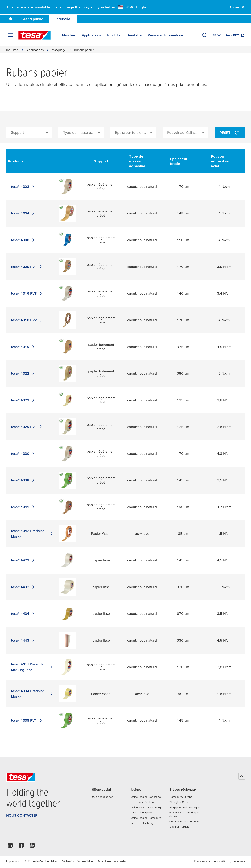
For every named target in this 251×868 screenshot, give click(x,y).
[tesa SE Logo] (35, 35)
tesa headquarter (102, 797)
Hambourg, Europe (181, 797)
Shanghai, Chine (179, 802)
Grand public (32, 19)
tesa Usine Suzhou (142, 802)
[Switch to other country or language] (217, 35)
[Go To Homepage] (11, 19)
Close (237, 7)
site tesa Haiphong (142, 823)
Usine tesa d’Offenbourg (146, 807)
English (142, 7)
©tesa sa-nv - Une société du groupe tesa (219, 861)
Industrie (63, 19)
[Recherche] (205, 35)
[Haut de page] (242, 776)
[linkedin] (10, 846)
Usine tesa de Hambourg (146, 818)
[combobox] (29, 133)
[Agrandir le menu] (11, 35)
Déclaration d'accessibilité (77, 861)
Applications (35, 50)
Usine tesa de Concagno (146, 797)
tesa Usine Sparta (141, 812)
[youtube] (32, 846)
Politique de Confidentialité (40, 861)
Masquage (59, 50)
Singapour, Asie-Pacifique (185, 807)
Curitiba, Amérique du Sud (185, 821)
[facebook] (21, 846)
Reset (230, 133)
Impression (13, 861)
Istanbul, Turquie (179, 827)
